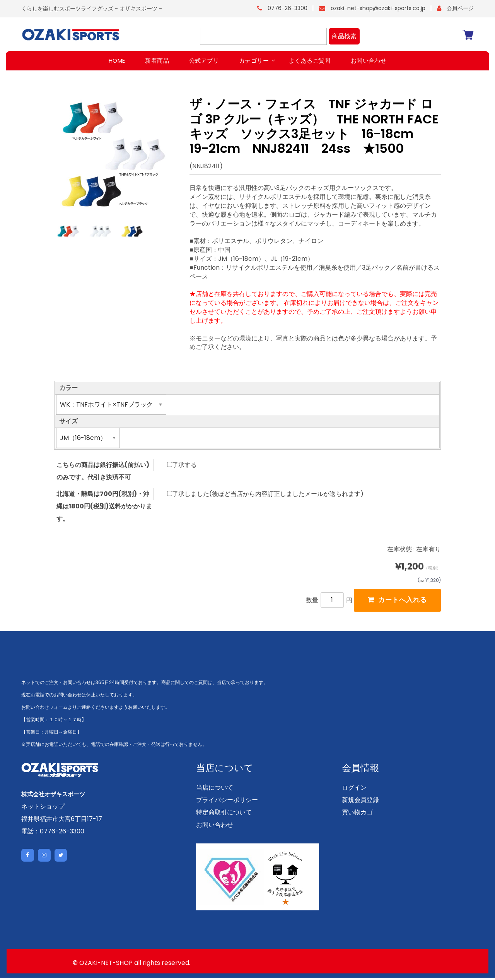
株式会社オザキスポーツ (55, 796)
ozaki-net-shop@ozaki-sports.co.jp (378, 8)
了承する (182, 464)
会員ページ (460, 8)
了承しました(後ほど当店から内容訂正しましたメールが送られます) (265, 494)
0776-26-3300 (288, 8)
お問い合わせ (215, 827)
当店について (215, 790)
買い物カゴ (357, 815)
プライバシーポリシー (227, 802)
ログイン (354, 790)
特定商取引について (224, 815)
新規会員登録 (360, 802)
